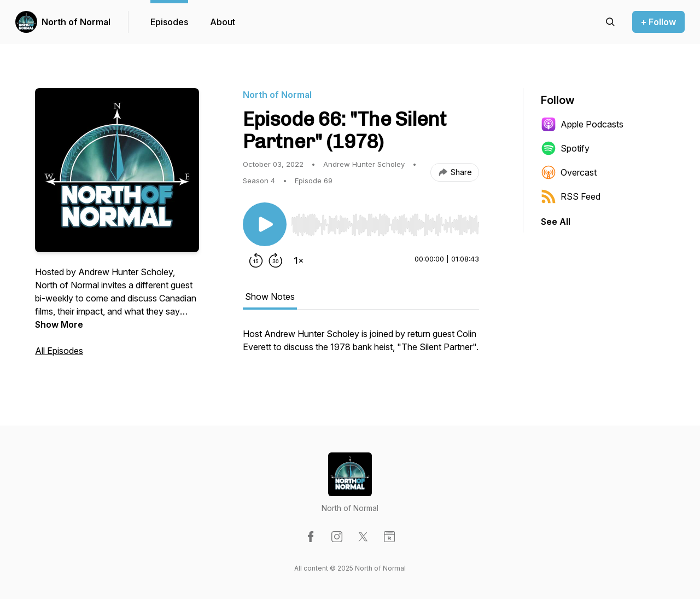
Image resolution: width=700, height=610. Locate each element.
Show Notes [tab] (270, 297)
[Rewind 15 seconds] (256, 260)
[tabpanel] (361, 346)
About (223, 22)
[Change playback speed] (299, 260)
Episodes (169, 22)
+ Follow (658, 22)
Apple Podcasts (582, 124)
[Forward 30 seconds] (276, 260)
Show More (59, 324)
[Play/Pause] (265, 224)
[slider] (385, 225)
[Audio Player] (385, 222)
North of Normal (76, 22)
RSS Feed (571, 196)
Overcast (569, 172)
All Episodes (59, 351)
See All (556, 222)
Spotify (565, 148)
